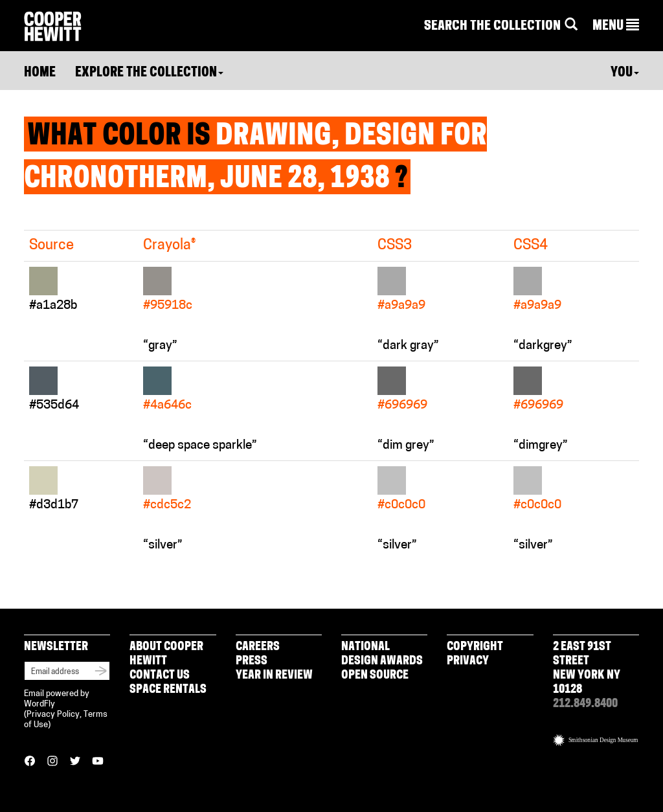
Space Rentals (168, 690)
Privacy (468, 661)
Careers (258, 647)
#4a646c (167, 406)
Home (40, 73)
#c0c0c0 (401, 505)
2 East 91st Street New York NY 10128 (587, 669)
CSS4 (531, 246)
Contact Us (160, 676)
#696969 (402, 406)
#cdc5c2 (167, 505)
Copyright (475, 647)
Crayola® (169, 246)
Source (51, 246)
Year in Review (274, 676)
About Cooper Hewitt (166, 654)
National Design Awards (382, 654)
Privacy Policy (53, 715)
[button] (616, 27)
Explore (149, 73)
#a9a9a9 (401, 306)
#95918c (168, 306)
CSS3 (395, 246)
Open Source (375, 676)
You (625, 73)
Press (252, 661)
